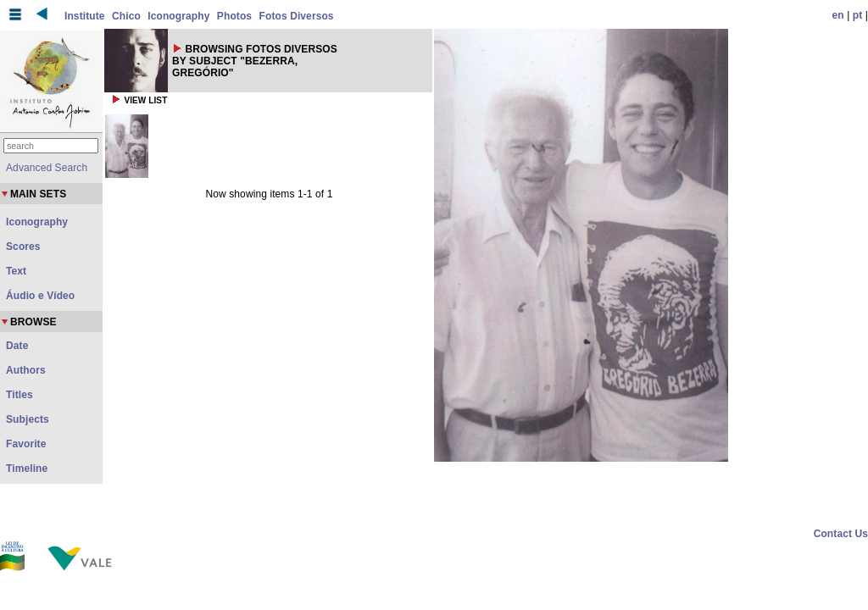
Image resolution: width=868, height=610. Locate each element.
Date (17, 346)
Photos (234, 16)
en (838, 15)
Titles (19, 395)
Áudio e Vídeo (40, 296)
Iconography (178, 16)
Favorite (26, 444)
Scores (23, 247)
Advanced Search (47, 168)
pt (858, 15)
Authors (26, 370)
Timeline (27, 469)
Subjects (28, 419)
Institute (85, 16)
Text (16, 271)
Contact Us (841, 534)
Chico (126, 16)
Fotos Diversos (297, 16)
